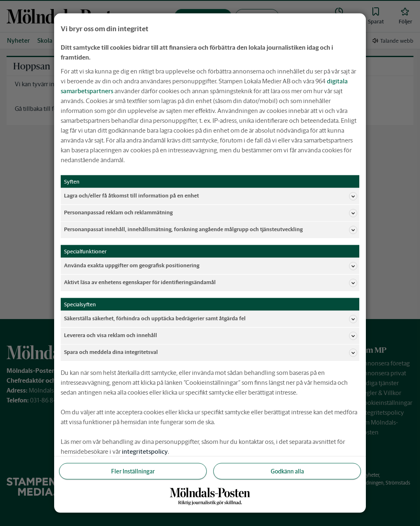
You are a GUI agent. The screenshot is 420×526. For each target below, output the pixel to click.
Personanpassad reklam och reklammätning (211, 213)
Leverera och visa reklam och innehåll (211, 335)
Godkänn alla (287, 471)
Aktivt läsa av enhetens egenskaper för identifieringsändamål (211, 283)
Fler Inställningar (133, 471)
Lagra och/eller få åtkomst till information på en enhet (211, 196)
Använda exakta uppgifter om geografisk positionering (211, 266)
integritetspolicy (145, 451)
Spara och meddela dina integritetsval (211, 352)
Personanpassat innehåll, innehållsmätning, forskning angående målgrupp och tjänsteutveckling (211, 230)
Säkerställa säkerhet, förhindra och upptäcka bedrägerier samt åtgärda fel (211, 319)
